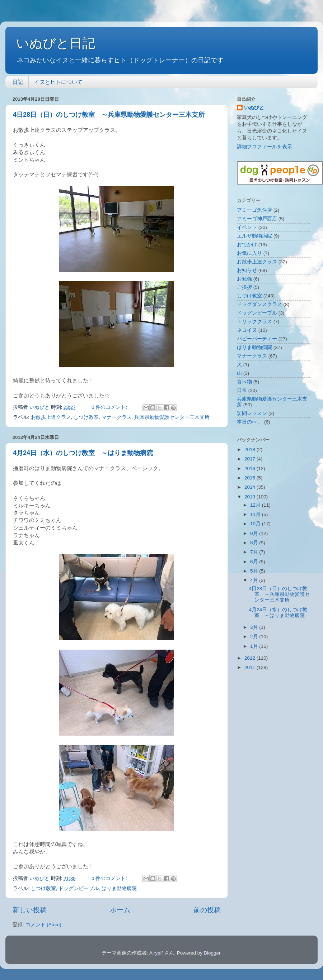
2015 (251, 478)
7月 (255, 552)
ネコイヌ (247, 330)
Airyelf (156, 953)
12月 (256, 505)
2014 (251, 487)
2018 (251, 450)
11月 (256, 514)
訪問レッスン (252, 413)
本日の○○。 (250, 422)
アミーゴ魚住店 (254, 210)
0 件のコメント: (110, 407)
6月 (255, 562)
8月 (255, 543)
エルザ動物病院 (254, 236)
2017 (251, 459)
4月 (255, 580)
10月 (256, 524)
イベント (247, 227)
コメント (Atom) (43, 925)
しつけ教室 (86, 417)
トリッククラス (254, 322)
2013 (251, 497)
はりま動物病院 (119, 888)
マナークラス (117, 417)
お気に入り (249, 253)
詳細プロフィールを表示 (265, 147)
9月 (255, 533)
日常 (242, 390)
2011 (251, 667)
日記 (18, 82)
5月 (255, 571)
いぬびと (254, 108)
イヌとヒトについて (58, 82)
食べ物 (244, 382)
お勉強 (244, 279)
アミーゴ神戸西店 (257, 219)
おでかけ (247, 245)
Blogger (212, 953)
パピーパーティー (257, 339)
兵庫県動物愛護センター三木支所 (172, 417)
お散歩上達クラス (51, 417)
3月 (255, 627)
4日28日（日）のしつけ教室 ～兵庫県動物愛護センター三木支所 (109, 115)
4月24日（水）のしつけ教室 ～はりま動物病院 (83, 453)
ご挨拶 (244, 287)
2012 (251, 658)
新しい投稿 (30, 910)
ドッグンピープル (79, 888)
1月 (255, 646)
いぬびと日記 (56, 43)
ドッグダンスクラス (259, 304)
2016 (251, 469)
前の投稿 (207, 910)
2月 (255, 637)
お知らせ (247, 270)
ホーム (120, 910)
